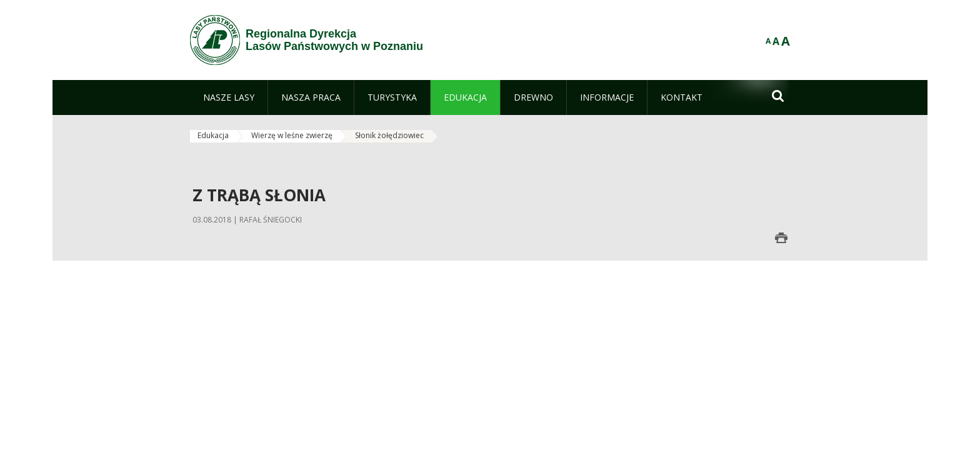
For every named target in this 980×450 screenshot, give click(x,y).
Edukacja (213, 135)
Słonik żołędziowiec (389, 135)
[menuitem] (229, 97)
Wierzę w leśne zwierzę (292, 135)
